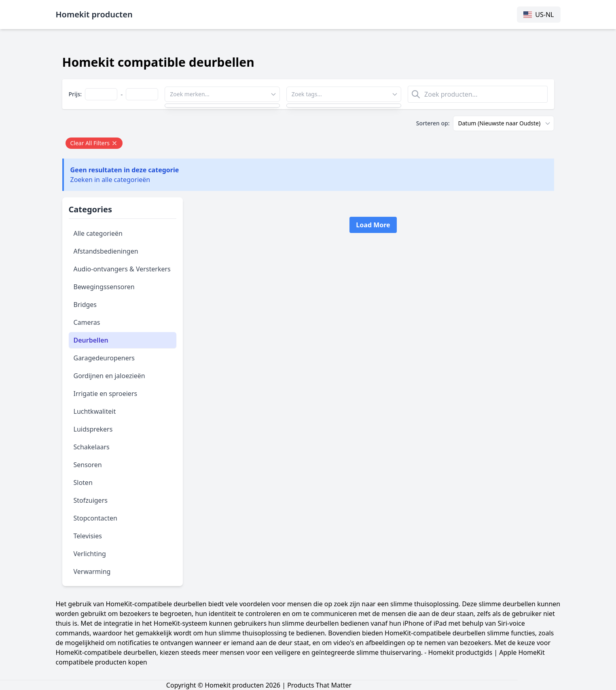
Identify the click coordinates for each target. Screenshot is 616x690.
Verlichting (90, 554)
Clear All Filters (94, 143)
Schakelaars (92, 447)
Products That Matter (319, 685)
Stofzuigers (91, 500)
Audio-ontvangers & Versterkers (122, 269)
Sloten (83, 483)
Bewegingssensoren (104, 287)
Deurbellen (91, 340)
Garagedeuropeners (104, 358)
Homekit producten (94, 14)
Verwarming (92, 571)
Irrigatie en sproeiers (106, 394)
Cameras (87, 322)
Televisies (88, 536)
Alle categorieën (98, 233)
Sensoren (88, 465)
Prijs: (75, 94)
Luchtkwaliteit (95, 411)
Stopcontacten (95, 518)
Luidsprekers (93, 429)
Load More (373, 225)
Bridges (85, 305)
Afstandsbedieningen (106, 251)
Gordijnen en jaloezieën (109, 376)
